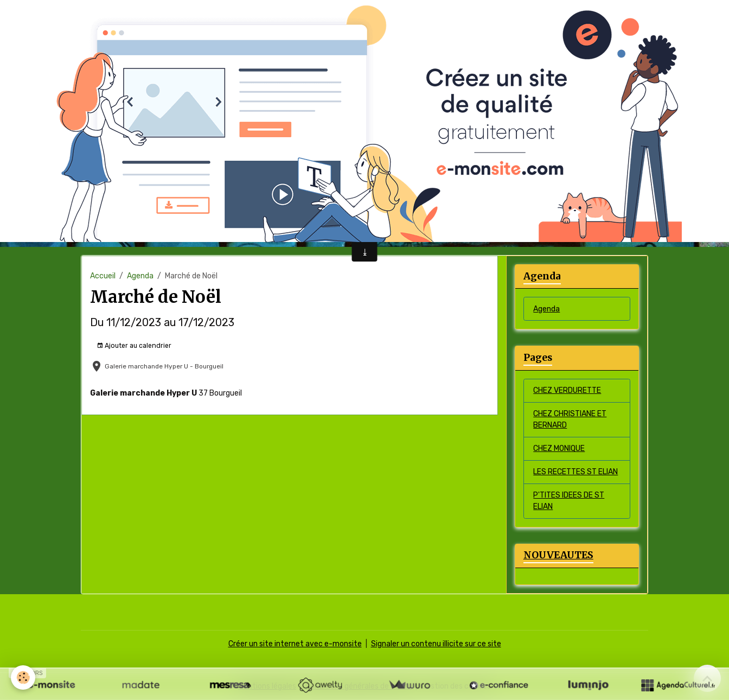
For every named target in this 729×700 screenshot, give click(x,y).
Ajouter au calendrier (134, 346)
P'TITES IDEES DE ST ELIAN (569, 501)
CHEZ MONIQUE (559, 448)
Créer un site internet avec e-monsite (295, 644)
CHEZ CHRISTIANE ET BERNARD (570, 419)
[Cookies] (23, 677)
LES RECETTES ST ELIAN (575, 472)
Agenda (140, 276)
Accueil (103, 276)
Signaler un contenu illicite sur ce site (436, 644)
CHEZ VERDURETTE (567, 390)
